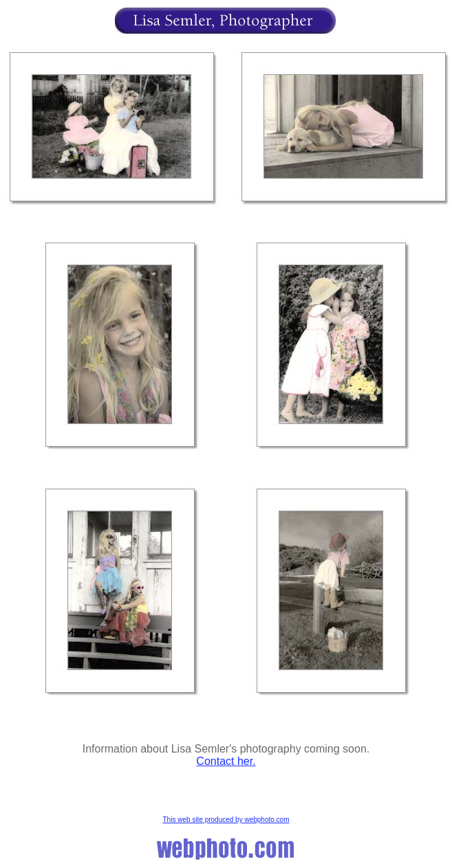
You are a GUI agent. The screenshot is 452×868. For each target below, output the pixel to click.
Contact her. (226, 761)
